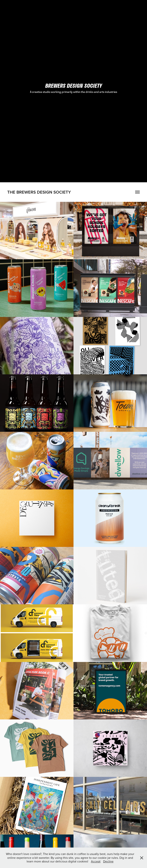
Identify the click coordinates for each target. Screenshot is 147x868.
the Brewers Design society (39, 192)
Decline (108, 861)
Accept (96, 861)
